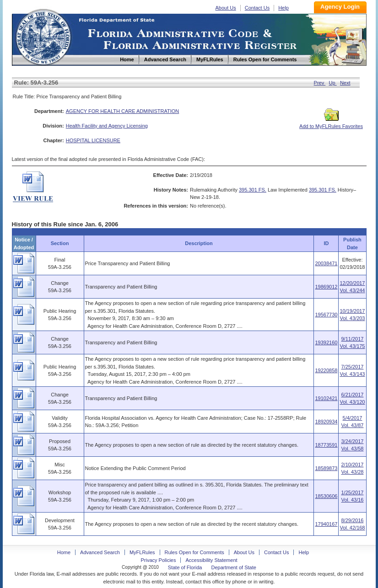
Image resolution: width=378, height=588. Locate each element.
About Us (226, 8)
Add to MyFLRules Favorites (331, 123)
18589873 (326, 468)
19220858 (326, 370)
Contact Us (257, 8)
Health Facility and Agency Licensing (107, 126)
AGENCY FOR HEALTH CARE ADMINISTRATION (123, 111)
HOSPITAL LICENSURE (93, 140)
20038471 (326, 263)
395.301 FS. (253, 190)
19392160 (326, 342)
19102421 (326, 398)
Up (333, 83)
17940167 (326, 524)
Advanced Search (100, 552)
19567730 (326, 315)
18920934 (326, 422)
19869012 (326, 287)
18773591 (326, 445)
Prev (320, 83)
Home (43, 36)
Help (283, 8)
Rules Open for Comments (194, 552)
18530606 (326, 496)
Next (345, 83)
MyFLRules (142, 552)
